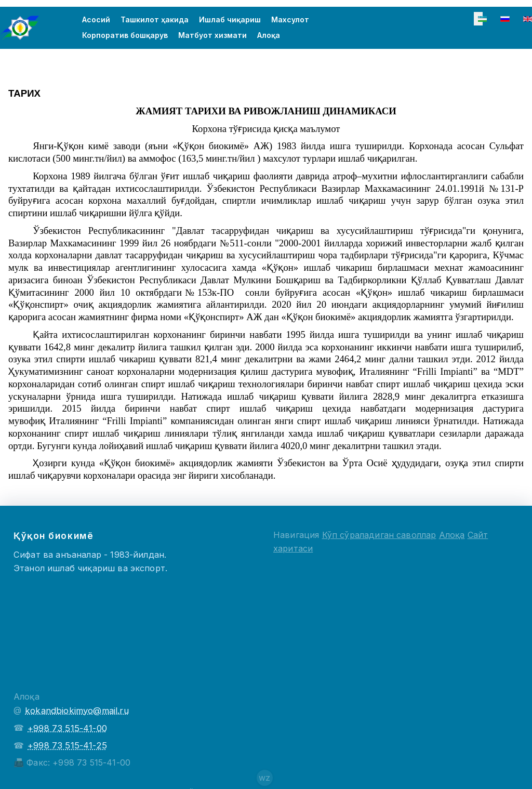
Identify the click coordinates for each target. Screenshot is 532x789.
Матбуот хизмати (212, 36)
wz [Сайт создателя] (264, 778)
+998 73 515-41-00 (67, 728)
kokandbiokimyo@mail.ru (77, 711)
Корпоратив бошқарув (125, 36)
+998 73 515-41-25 (67, 745)
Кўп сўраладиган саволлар (379, 535)
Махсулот (290, 21)
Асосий (96, 21)
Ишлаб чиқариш (230, 21)
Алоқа (269, 36)
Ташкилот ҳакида (155, 21)
